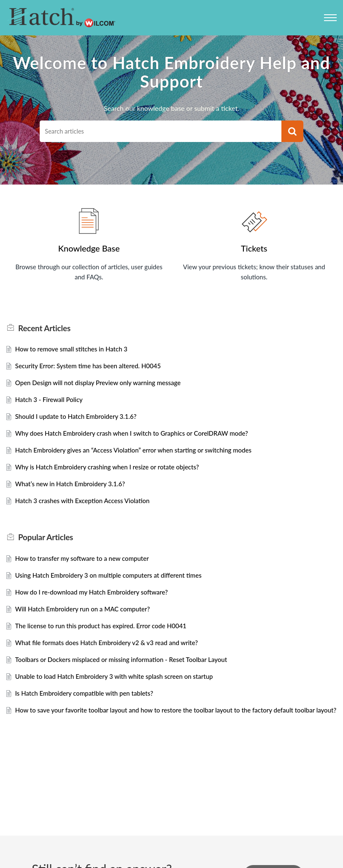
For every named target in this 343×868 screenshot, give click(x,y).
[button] (292, 131)
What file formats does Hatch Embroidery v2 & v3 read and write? (113, 655)
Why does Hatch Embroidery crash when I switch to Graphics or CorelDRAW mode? (139, 438)
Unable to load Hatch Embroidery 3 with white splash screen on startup (121, 690)
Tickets (254, 248)
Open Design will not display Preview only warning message (104, 386)
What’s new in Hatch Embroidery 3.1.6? (74, 491)
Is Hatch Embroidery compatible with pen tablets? (89, 707)
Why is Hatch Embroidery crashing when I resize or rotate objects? (113, 474)
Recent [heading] (44, 330)
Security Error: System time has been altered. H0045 (93, 368)
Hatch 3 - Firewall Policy (51, 403)
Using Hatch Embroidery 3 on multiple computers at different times (115, 585)
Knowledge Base (89, 248)
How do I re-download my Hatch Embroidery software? (97, 602)
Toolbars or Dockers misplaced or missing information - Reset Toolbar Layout (128, 672)
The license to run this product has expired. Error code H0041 (107, 637)
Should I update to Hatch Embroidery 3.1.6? (80, 421)
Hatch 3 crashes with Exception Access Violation (87, 509)
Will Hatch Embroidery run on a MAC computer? (87, 620)
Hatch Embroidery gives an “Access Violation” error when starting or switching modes (141, 456)
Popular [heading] (46, 546)
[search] (160, 131)
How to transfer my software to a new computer (86, 567)
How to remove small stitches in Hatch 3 (75, 351)
